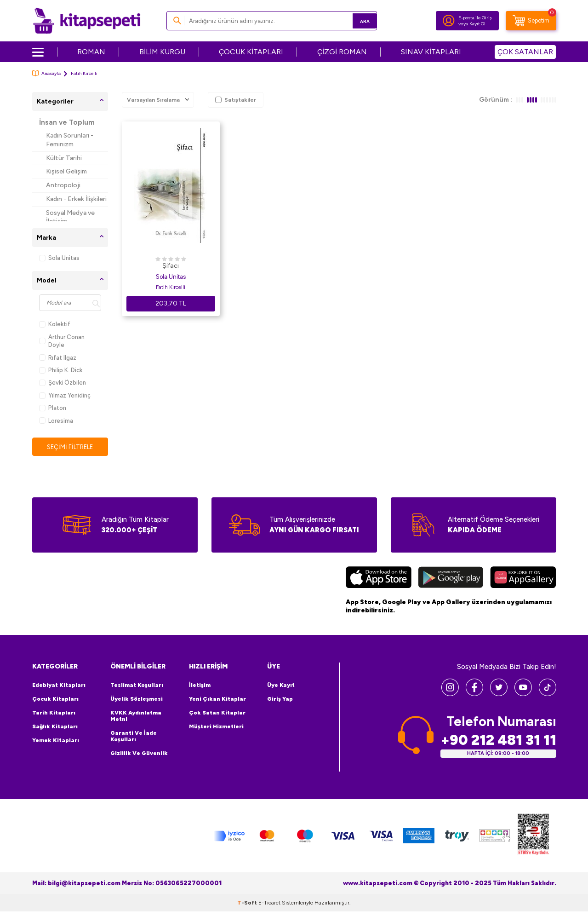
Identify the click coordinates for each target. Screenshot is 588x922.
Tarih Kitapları (54, 713)
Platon (53, 408)
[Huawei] (523, 579)
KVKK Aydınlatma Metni (136, 716)
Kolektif (55, 324)
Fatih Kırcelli (171, 287)
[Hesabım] (449, 21)
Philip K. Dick (61, 370)
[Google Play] (451, 579)
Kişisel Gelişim (66, 171)
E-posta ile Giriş (475, 18)
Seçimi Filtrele (70, 447)
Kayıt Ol (477, 24)
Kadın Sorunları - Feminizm (70, 140)
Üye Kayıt (281, 686)
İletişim (200, 686)
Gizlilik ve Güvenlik (139, 754)
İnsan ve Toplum (67, 122)
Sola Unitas (59, 258)
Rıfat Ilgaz (58, 358)
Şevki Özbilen (63, 383)
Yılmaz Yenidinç (65, 395)
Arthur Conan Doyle (62, 341)
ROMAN (91, 52)
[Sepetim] (531, 21)
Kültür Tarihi (64, 158)
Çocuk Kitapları (55, 699)
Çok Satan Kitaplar (217, 713)
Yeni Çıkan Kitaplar (217, 699)
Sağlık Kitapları (55, 727)
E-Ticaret (269, 903)
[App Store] (379, 579)
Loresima (56, 421)
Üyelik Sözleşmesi (137, 699)
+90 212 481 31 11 (498, 740)
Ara (357, 20)
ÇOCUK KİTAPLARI (251, 52)
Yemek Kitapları (56, 741)
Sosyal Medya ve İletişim (70, 217)
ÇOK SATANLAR (525, 52)
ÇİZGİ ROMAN (342, 52)
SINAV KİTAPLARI (431, 52)
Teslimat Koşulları (137, 686)
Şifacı (171, 266)
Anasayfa (46, 73)
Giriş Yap (280, 699)
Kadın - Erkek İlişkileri (76, 199)
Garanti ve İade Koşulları (134, 737)
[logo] (87, 21)
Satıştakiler (236, 100)
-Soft (248, 903)
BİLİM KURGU (162, 52)
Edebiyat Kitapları (59, 686)
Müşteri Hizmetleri (216, 727)
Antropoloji (63, 185)
